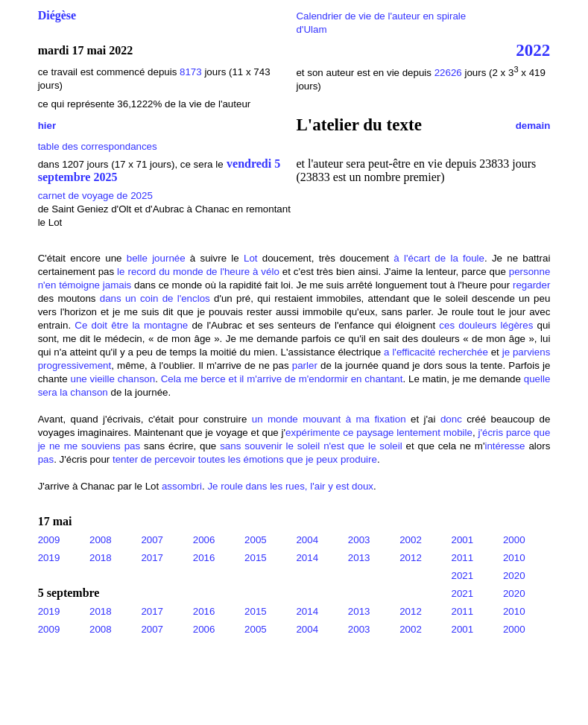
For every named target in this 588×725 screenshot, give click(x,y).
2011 (463, 558)
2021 (463, 576)
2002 (411, 540)
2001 (463, 540)
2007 (152, 540)
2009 (49, 540)
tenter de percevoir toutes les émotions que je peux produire (245, 459)
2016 (204, 558)
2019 (49, 558)
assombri (182, 486)
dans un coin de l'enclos (155, 298)
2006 (204, 540)
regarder (531, 285)
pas (46, 459)
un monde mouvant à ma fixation (329, 419)
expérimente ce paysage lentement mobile (379, 433)
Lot (251, 258)
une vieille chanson (113, 379)
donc (451, 419)
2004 (307, 540)
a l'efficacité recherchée (436, 352)
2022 (533, 50)
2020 (514, 576)
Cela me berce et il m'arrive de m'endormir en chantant (282, 379)
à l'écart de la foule (439, 258)
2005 (256, 540)
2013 (359, 558)
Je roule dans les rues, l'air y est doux (290, 486)
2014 (307, 558)
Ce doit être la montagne (131, 325)
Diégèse (57, 15)
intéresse (505, 446)
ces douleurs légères (486, 325)
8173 (191, 72)
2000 (514, 540)
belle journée (156, 258)
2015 (256, 558)
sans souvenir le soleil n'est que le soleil (311, 446)
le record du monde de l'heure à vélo (198, 272)
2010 (514, 558)
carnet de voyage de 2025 (95, 196)
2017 (152, 558)
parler (305, 365)
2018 (101, 558)
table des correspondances (98, 146)
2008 (101, 540)
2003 (359, 540)
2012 (411, 558)
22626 (450, 73)
